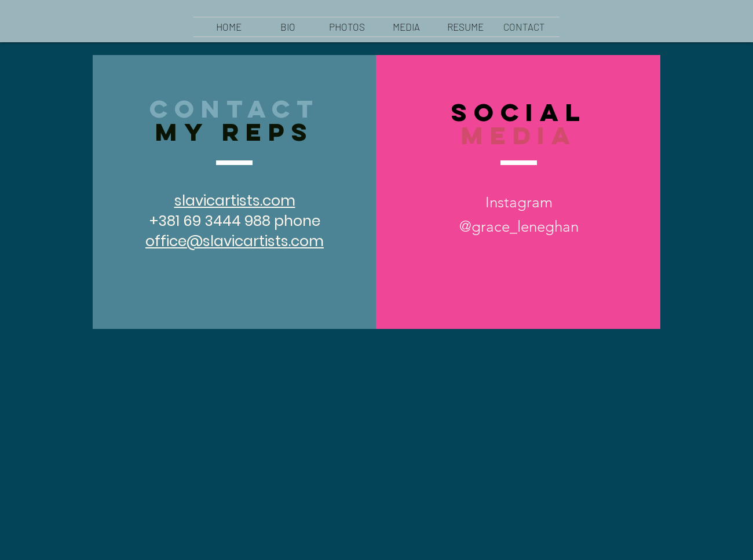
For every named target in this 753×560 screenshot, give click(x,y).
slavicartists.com (235, 201)
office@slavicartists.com (235, 241)
